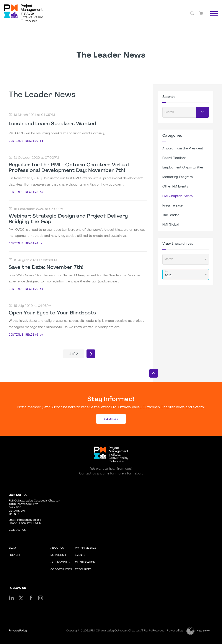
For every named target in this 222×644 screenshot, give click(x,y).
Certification (85, 562)
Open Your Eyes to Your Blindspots (52, 313)
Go (203, 112)
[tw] (21, 598)
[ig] (41, 598)
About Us (57, 548)
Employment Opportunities (183, 168)
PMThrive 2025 (86, 548)
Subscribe (111, 419)
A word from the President (183, 149)
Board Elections (174, 158)
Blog (12, 548)
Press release (173, 206)
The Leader (171, 215)
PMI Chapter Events (177, 196)
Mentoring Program (178, 177)
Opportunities (61, 570)
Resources (83, 570)
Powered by (175, 631)
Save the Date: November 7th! (46, 268)
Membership (60, 555)
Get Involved (60, 562)
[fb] (31, 598)
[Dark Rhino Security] (198, 631)
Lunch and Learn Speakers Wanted (52, 124)
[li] (11, 598)
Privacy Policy (18, 631)
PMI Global (171, 225)
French (14, 555)
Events (80, 555)
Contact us (17, 530)
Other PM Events (175, 187)
